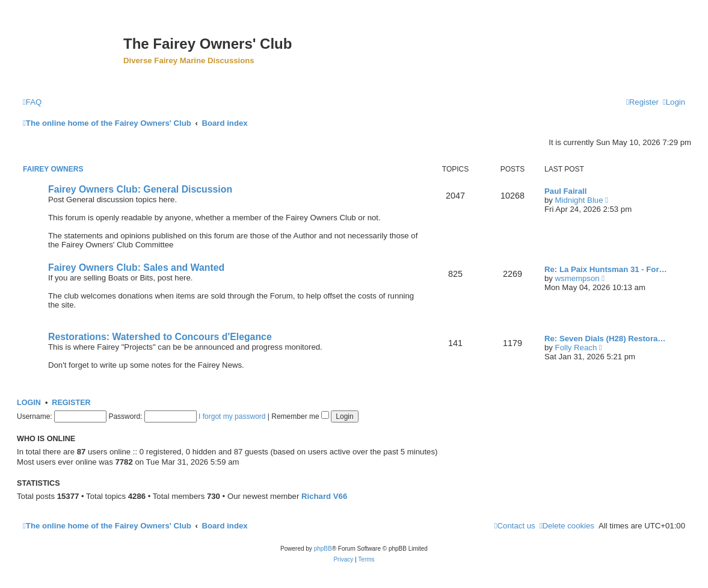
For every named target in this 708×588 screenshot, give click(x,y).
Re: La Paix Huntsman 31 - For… (606, 269)
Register (71, 403)
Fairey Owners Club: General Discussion (140, 189)
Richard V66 (324, 496)
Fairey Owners (53, 169)
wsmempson (577, 278)
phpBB (323, 549)
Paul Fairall (565, 191)
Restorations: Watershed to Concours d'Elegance (160, 337)
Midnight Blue (579, 200)
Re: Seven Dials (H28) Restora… (605, 339)
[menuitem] (32, 102)
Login (29, 403)
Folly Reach (576, 348)
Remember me (300, 416)
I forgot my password (232, 416)
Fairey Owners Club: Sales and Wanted (136, 268)
